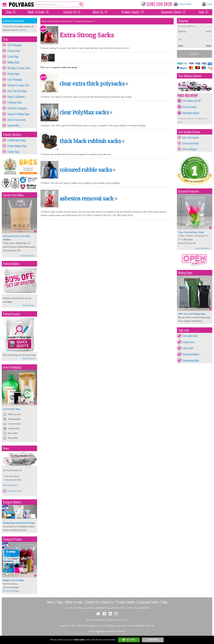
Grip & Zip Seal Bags (17, 91)
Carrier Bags (13, 56)
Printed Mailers (11, 264)
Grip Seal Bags (12, 591)
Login (209, 4)
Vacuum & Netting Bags (18, 114)
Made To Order (36, 12)
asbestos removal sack (87, 199)
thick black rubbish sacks (90, 141)
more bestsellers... (28, 256)
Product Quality (126, 602)
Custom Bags (13, 152)
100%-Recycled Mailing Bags (192, 314)
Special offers (14, 125)
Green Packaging (12, 367)
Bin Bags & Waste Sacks (19, 68)
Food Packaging (15, 79)
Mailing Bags (13, 62)
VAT (180, 39)
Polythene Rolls (14, 102)
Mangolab (100, 631)
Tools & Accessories (17, 120)
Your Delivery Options (190, 76)
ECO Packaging (14, 45)
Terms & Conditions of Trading (100, 620)
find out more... (29, 305)
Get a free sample (191, 137)
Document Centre (148, 602)
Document (171, 12)
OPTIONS (153, 640)
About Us (98, 12)
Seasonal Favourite (188, 191)
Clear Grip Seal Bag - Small (191, 232)
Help (201, 12)
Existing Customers (13, 21)
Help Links (184, 330)
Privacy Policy (121, 620)
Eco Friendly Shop (11, 409)
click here (22, 30)
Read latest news (15, 491)
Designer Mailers (12, 502)
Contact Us (70, 12)
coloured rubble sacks (86, 170)
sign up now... (13, 485)
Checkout (194, 54)
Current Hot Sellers (13, 195)
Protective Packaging (17, 108)
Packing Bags (14, 51)
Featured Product (13, 539)
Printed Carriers (12, 314)
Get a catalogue (190, 149)
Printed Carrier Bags (17, 140)
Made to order (74, 602)
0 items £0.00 (185, 4)
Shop (9, 12)
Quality (131, 12)
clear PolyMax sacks (84, 113)
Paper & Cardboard (16, 97)
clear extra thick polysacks (92, 84)
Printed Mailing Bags (17, 146)
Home (50, 602)
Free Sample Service (189, 132)
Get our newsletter (191, 143)
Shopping (183, 21)
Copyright (64, 626)
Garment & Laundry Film (18, 85)
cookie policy (79, 640)
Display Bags (13, 74)
